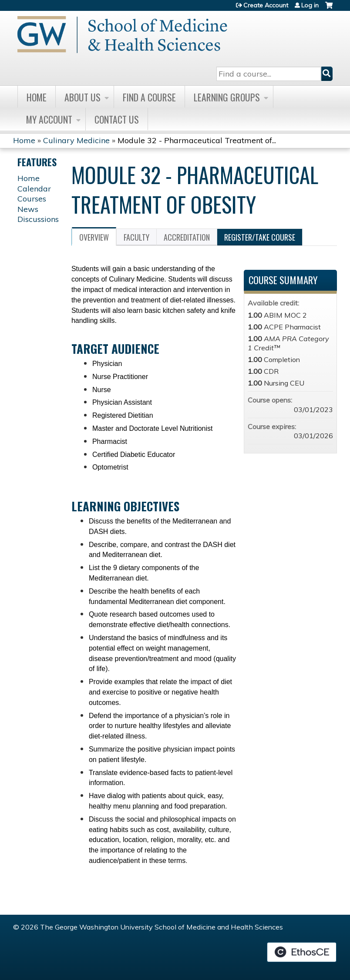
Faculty (136, 237)
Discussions (38, 219)
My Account (49, 119)
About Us (82, 97)
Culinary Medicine (76, 140)
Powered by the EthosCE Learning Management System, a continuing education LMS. (302, 952)
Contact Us (117, 119)
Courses (32, 199)
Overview (94, 237)
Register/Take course (260, 237)
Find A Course (149, 97)
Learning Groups (227, 97)
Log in (310, 5)
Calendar (34, 189)
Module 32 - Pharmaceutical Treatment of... (197, 140)
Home (37, 97)
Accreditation (187, 237)
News (28, 209)
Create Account (266, 5)
